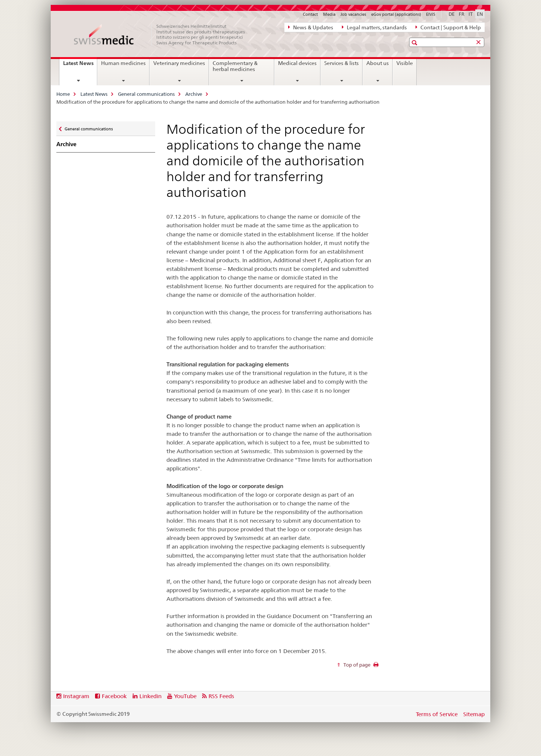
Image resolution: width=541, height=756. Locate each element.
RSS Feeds (221, 696)
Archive (194, 94)
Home (63, 94)
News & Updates (311, 27)
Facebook (114, 696)
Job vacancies (353, 14)
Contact (310, 14)
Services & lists (342, 63)
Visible (405, 63)
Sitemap (474, 714)
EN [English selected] (480, 14)
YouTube (185, 696)
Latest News (80, 66)
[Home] (163, 35)
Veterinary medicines (179, 63)
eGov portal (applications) (396, 14)
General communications (146, 94)
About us (378, 63)
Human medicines (123, 63)
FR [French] (462, 14)
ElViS (431, 14)
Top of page (356, 665)
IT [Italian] (471, 14)
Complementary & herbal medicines (235, 66)
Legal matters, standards (374, 27)
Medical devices (297, 63)
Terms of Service (437, 714)
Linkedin (150, 696)
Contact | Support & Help (448, 27)
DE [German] (452, 14)
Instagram (76, 696)
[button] (415, 43)
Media (329, 14)
